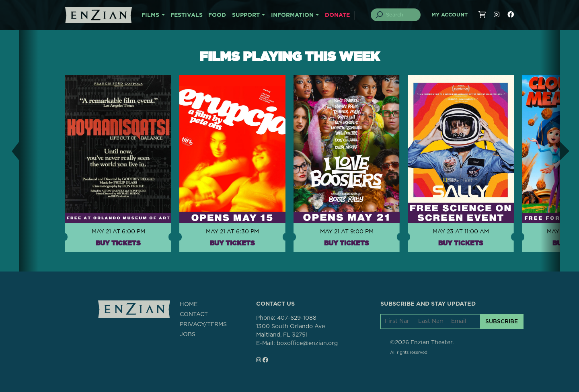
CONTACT (194, 314)
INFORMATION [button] (292, 15)
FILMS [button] (150, 15)
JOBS (188, 335)
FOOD (217, 15)
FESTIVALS (187, 15)
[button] (10, 151)
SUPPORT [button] (246, 15)
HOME (189, 304)
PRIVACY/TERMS (203, 325)
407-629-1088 (297, 318)
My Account (450, 15)
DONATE (337, 15)
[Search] (400, 15)
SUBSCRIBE (502, 321)
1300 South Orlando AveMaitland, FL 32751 (291, 331)
